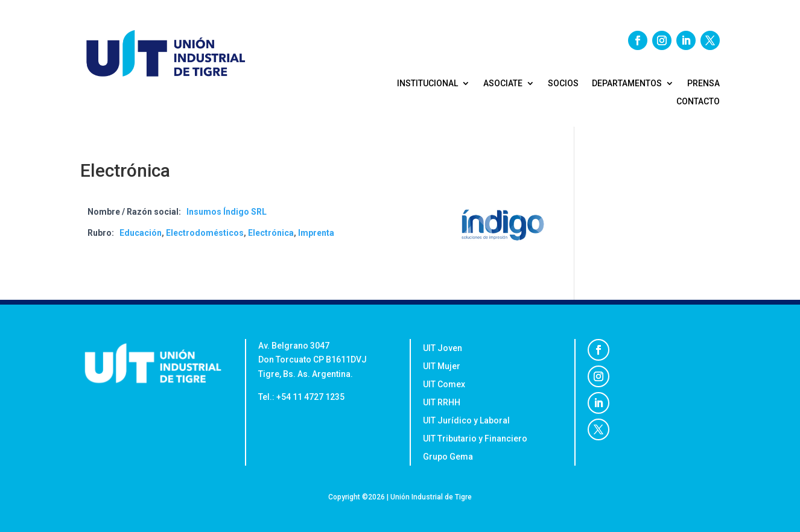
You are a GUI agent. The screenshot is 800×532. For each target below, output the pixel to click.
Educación (141, 233)
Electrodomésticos (205, 233)
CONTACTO (698, 102)
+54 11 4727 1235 (310, 397)
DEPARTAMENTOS (627, 84)
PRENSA (703, 84)
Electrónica (271, 233)
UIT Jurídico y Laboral (466, 421)
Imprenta (316, 233)
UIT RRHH (442, 403)
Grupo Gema (449, 457)
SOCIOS (563, 84)
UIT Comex (444, 385)
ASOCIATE (503, 84)
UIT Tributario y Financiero (475, 439)
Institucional (427, 84)
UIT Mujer (443, 366)
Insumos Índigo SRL (227, 212)
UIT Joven (443, 348)
